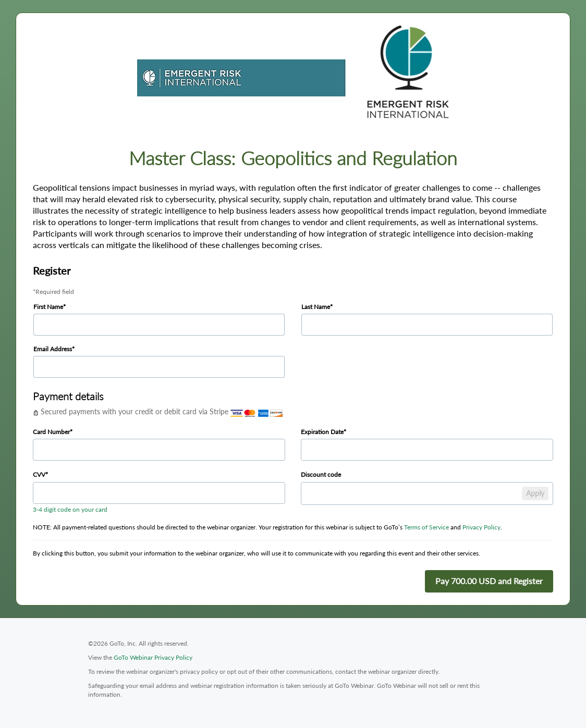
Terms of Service (426, 527)
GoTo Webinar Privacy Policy (153, 657)
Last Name (316, 307)
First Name (48, 307)
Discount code (321, 474)
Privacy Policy (481, 527)
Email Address (53, 349)
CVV (39, 474)
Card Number (51, 432)
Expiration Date (322, 432)
